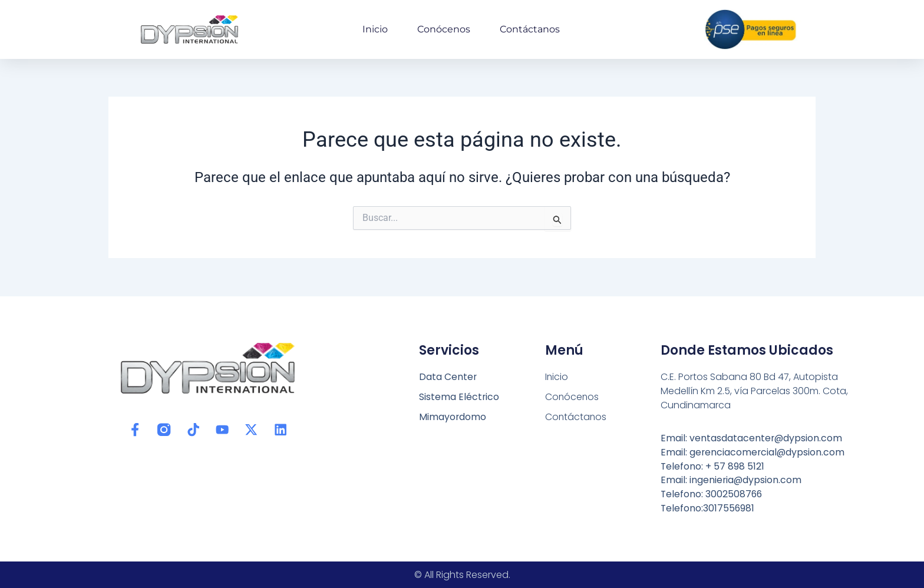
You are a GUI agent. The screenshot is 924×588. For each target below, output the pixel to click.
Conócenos (444, 29)
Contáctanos (530, 29)
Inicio (375, 29)
